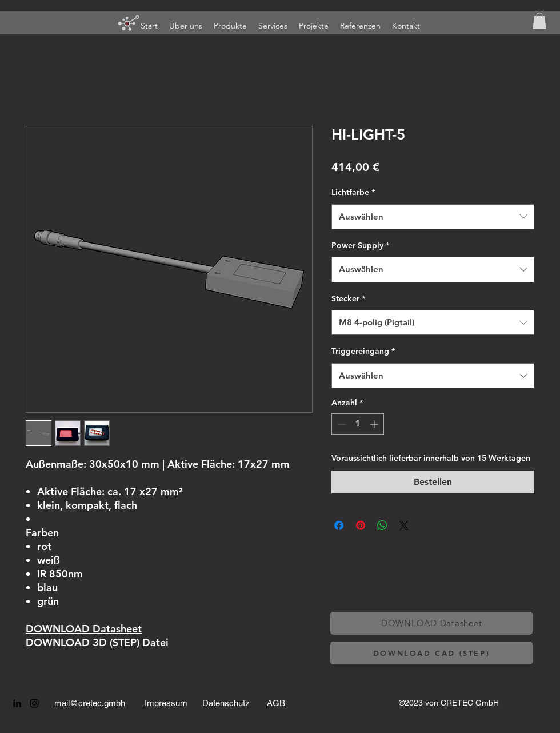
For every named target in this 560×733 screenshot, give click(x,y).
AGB (276, 703)
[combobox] (433, 217)
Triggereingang (363, 351)
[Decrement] (340, 424)
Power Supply (360, 245)
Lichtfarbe (353, 192)
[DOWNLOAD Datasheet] (431, 623)
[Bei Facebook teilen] (339, 525)
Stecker (348, 298)
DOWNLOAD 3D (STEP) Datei (97, 642)
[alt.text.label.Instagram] (34, 703)
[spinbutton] (358, 424)
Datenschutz (226, 703)
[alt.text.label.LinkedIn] (17, 703)
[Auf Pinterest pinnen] (361, 525)
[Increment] (375, 424)
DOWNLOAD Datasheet (84, 629)
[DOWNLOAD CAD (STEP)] (431, 653)
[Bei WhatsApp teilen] (382, 525)
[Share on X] (404, 525)
